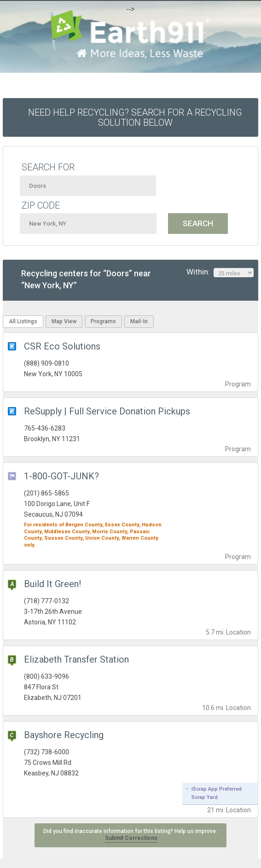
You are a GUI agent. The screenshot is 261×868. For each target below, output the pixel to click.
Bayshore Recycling (64, 735)
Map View (64, 321)
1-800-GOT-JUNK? (61, 476)
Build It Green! (52, 584)
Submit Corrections (131, 838)
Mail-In (139, 321)
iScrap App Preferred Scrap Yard (217, 793)
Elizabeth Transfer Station (76, 659)
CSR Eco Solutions (62, 346)
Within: (220, 272)
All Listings (23, 321)
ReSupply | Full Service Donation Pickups (107, 411)
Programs (103, 321)
